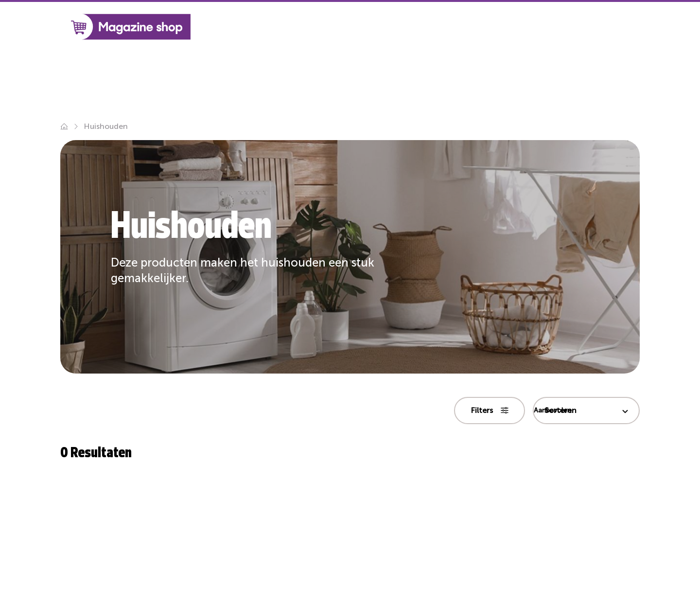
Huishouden (106, 126)
